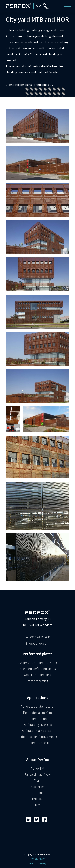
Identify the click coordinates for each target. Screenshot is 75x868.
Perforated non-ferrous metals (37, 737)
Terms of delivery (38, 863)
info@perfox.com (38, 643)
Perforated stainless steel (38, 731)
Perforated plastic (38, 743)
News (37, 805)
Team (38, 780)
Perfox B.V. (37, 768)
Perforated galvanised (37, 725)
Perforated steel (38, 719)
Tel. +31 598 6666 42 (37, 637)
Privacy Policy (38, 859)
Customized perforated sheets (37, 663)
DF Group (38, 793)
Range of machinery (37, 774)
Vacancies (38, 787)
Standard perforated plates (38, 669)
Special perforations (37, 675)
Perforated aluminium (37, 713)
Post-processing (37, 681)
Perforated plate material (38, 706)
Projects (38, 799)
